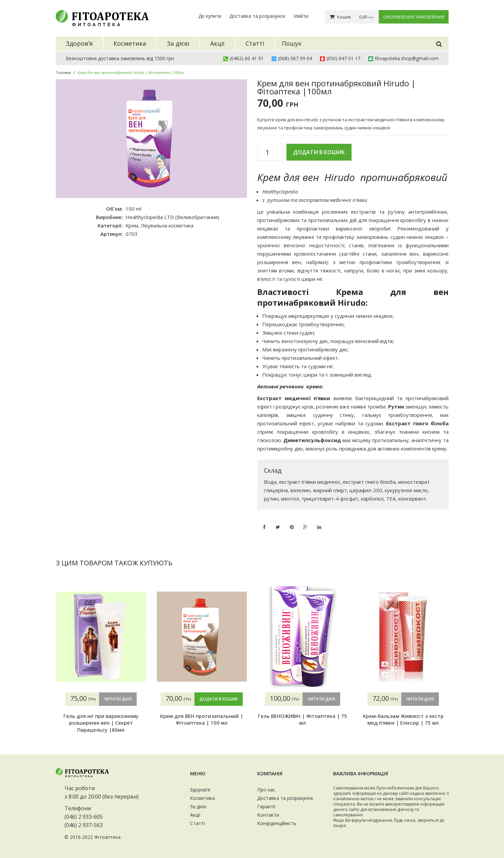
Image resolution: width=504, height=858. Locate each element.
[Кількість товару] (270, 153)
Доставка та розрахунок (257, 16)
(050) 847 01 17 (343, 58)
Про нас (266, 790)
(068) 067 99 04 (295, 58)
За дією (198, 806)
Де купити (210, 16)
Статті (197, 823)
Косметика (202, 798)
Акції (195, 815)
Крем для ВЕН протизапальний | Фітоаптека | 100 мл (202, 719)
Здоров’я (200, 790)
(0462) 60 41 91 (247, 58)
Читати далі (118, 699)
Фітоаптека (107, 837)
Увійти (301, 16)
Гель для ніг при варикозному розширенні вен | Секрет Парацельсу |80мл (101, 723)
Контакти (268, 815)
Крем (132, 225)
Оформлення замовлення (414, 17)
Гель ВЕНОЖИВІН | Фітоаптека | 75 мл (303, 719)
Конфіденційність (277, 823)
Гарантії (266, 806)
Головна (63, 72)
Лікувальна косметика (167, 225)
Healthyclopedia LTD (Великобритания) (172, 217)
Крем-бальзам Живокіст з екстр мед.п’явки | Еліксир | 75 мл (403, 719)
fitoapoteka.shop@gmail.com (407, 58)
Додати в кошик (319, 152)
